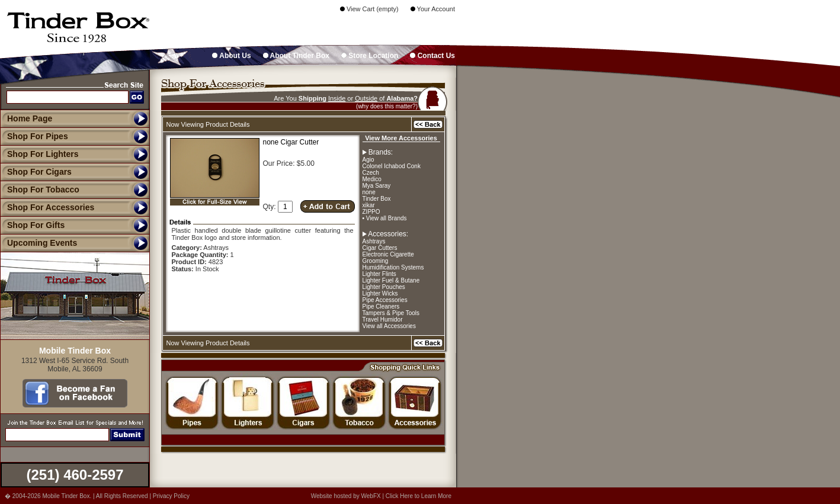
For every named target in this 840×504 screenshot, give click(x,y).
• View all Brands (385, 218)
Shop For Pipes (34, 136)
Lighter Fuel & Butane (391, 280)
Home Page (30, 118)
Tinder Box (377, 199)
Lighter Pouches (384, 287)
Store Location (370, 56)
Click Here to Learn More (419, 496)
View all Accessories (389, 326)
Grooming (376, 261)
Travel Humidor (383, 320)
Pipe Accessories (385, 300)
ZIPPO (371, 212)
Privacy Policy (171, 496)
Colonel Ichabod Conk (392, 166)
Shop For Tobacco (40, 190)
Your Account (433, 9)
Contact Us (432, 56)
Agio (368, 160)
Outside (366, 98)
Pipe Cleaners (381, 306)
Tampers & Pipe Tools (391, 313)
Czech (371, 173)
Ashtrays (374, 241)
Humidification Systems (393, 267)
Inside (337, 98)
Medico (372, 179)
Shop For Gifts (32, 225)
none (369, 192)
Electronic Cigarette (388, 254)
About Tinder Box (296, 56)
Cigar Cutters (380, 248)
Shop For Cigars (36, 172)
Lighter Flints (379, 274)
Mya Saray (377, 186)
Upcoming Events (39, 243)
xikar (369, 205)
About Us (231, 56)
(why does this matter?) (387, 106)
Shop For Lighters (39, 154)
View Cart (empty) (369, 9)
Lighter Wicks (380, 293)
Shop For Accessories (47, 207)
